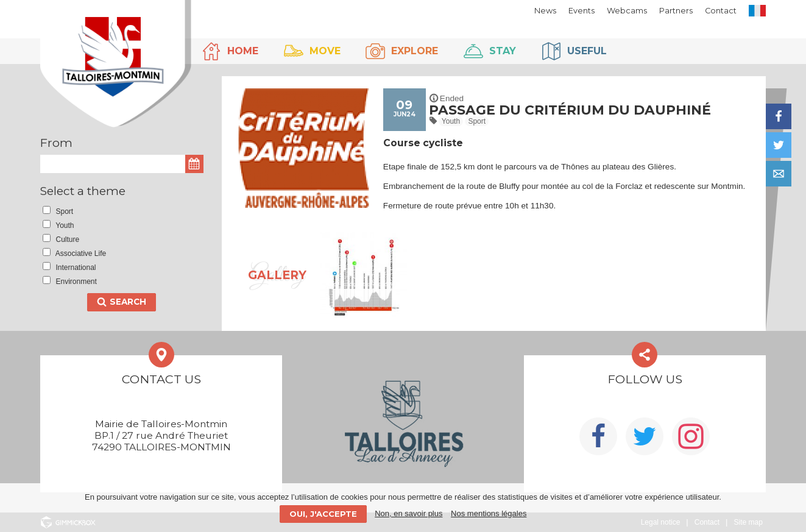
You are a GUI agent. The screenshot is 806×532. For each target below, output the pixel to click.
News (545, 11)
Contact (721, 11)
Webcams (627, 11)
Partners (676, 11)
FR (757, 11)
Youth (451, 121)
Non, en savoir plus (408, 513)
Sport (477, 121)
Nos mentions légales (489, 513)
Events (582, 11)
